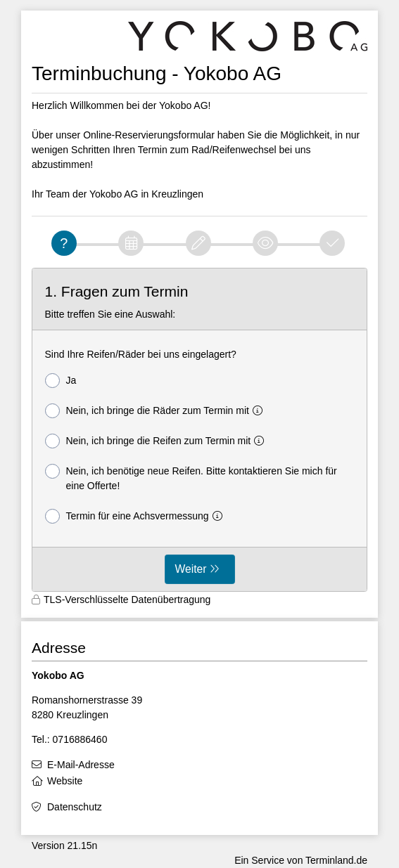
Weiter (191, 569)
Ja (61, 381)
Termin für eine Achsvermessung (137, 516)
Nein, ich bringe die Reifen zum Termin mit (158, 441)
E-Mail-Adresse (81, 765)
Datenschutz (75, 807)
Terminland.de (336, 860)
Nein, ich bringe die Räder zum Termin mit (157, 411)
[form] (199, 430)
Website (65, 781)
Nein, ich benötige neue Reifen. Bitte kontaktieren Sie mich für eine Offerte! (191, 478)
